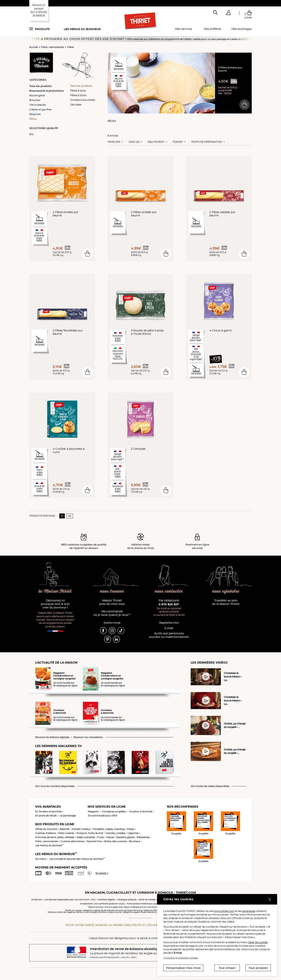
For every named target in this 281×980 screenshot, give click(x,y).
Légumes (133, 833)
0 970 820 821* (169, 604)
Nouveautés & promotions (47, 91)
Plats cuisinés (66, 833)
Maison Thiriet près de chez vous (112, 602)
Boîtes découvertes (116, 841)
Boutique (135, 841)
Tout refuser (227, 968)
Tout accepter (258, 968)
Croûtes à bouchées (83, 100)
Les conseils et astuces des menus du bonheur (77, 859)
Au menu (41, 859)
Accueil (34, 47)
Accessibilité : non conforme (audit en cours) (102, 904)
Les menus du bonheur (82, 29)
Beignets (35, 114)
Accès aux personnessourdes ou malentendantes (169, 635)
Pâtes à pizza (78, 95)
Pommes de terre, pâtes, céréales (55, 837)
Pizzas (131, 829)
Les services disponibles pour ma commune (67, 900)
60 (70, 516)
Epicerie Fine (94, 841)
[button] (228, 13)
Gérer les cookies (258, 942)
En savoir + (102, 873)
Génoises (76, 104)
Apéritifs (65, 829)
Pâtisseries (143, 837)
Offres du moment (46, 829)
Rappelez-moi (169, 623)
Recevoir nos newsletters (88, 737)
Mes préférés (212, 29)
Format (178, 142)
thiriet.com (37, 900)
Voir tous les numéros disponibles (55, 786)
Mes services (183, 29)
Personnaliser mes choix (183, 968)
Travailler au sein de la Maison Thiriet (226, 602)
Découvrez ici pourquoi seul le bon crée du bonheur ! (55, 604)
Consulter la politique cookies (181, 958)
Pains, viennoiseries (53, 47)
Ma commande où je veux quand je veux (112, 613)
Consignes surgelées (114, 811)
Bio (31, 134)
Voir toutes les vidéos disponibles (210, 786)
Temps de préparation (207, 142)
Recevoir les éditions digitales (52, 737)
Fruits (101, 837)
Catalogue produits (127, 900)
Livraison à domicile (141, 811)
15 (62, 516)
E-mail (169, 628)
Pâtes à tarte (78, 90)
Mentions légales (106, 900)
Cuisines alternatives (72, 841)
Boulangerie (37, 95)
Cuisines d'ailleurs (46, 833)
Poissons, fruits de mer (90, 833)
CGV (93, 900)
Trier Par (114, 142)
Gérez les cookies (147, 900)
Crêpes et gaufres (40, 109)
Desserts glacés (125, 837)
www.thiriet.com (224, 911)
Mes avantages (242, 29)
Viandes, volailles (116, 833)
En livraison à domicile (48, 811)
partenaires (249, 911)
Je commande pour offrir (103, 816)
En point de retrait (46, 816)
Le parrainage (68, 816)
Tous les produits (40, 86)
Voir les (134, 142)
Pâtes (71, 47)
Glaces (110, 837)
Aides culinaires (86, 837)
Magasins (93, 811)
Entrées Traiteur (81, 829)
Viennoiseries (38, 105)
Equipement (156, 142)
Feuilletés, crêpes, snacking (109, 829)
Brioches (35, 100)
